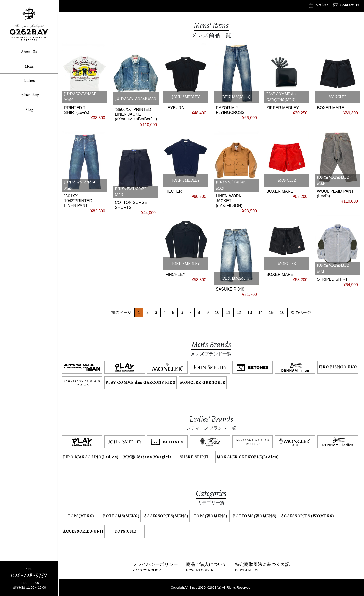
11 (228, 312)
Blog (29, 110)
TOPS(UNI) (126, 531)
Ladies (29, 81)
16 (282, 312)
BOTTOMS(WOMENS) (255, 516)
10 (217, 312)
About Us (29, 52)
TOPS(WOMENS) (211, 516)
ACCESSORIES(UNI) (83, 531)
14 (260, 312)
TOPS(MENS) (81, 516)
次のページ (301, 312)
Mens (29, 66)
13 (250, 312)
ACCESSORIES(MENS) (166, 516)
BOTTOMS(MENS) (121, 516)
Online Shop (29, 95)
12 (239, 312)
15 (271, 312)
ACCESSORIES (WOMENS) (308, 516)
